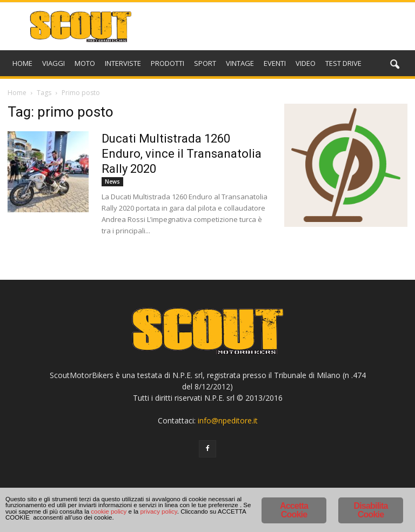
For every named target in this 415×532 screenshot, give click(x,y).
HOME (22, 63)
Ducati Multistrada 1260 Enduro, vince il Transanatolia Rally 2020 (182, 154)
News (112, 181)
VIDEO (306, 63)
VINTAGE (240, 63)
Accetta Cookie (294, 493)
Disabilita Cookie (370, 493)
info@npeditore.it (228, 420)
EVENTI (275, 63)
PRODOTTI (168, 63)
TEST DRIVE (343, 63)
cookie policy (172, 513)
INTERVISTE (123, 63)
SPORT (205, 63)
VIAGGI (53, 63)
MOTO (85, 63)
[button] (394, 65)
